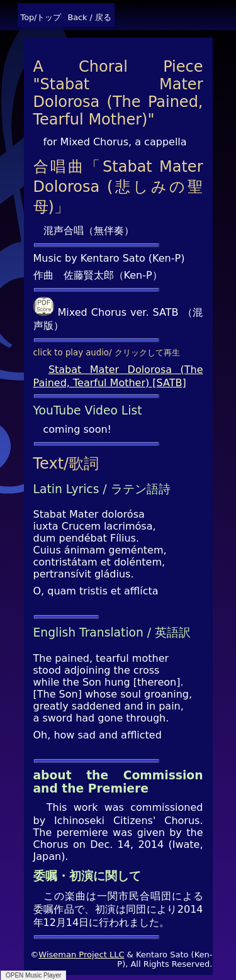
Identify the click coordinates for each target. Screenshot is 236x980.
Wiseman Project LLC (81, 955)
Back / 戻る (89, 17)
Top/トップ (41, 17)
